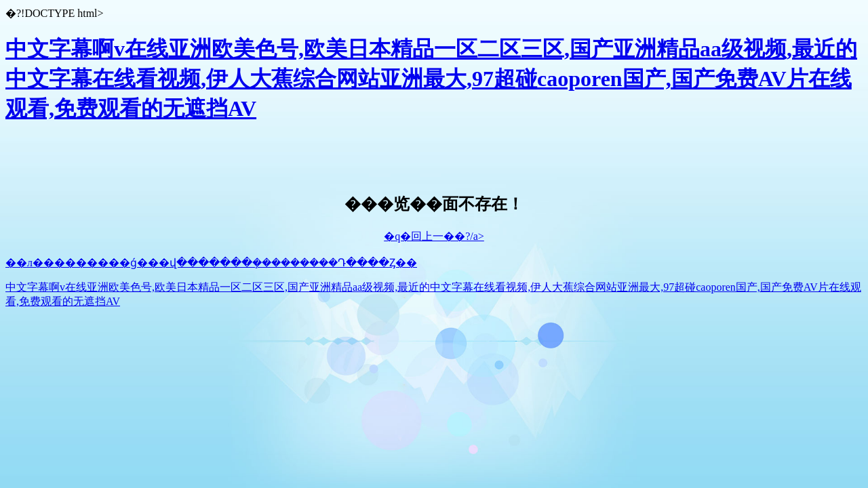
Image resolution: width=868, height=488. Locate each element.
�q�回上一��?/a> (434, 236)
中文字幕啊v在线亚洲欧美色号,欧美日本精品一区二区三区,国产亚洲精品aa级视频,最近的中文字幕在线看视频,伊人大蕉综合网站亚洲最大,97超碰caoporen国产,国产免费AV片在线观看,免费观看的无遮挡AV (431, 79)
